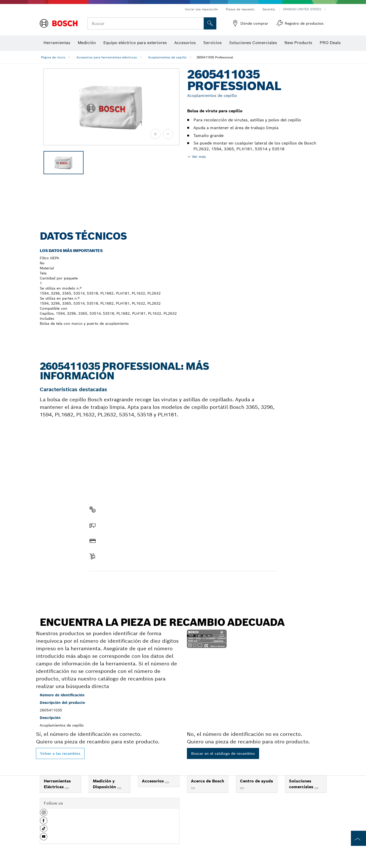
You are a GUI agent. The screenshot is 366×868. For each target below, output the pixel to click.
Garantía (269, 9)
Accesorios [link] (153, 781)
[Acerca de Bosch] (193, 788)
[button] (44, 814)
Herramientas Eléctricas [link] (57, 784)
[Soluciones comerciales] (316, 788)
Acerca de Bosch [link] (208, 781)
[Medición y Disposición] (119, 788)
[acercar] (155, 134)
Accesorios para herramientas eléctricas (107, 57)
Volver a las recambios (60, 753)
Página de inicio (53, 57)
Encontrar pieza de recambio (119, 582)
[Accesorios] (167, 782)
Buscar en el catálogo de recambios (223, 753)
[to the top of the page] (358, 838)
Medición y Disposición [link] (105, 784)
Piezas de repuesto (240, 9)
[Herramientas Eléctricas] (67, 788)
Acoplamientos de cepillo (167, 57)
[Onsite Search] (210, 23)
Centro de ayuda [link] (256, 781)
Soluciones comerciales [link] (302, 784)
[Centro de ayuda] (242, 788)
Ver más (199, 157)
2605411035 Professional (215, 57)
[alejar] (168, 134)
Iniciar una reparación (201, 9)
